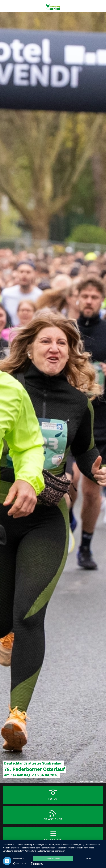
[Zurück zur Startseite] (53, 7)
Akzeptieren (53, 859)
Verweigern (18, 859)
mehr (88, 859)
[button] (102, 7)
